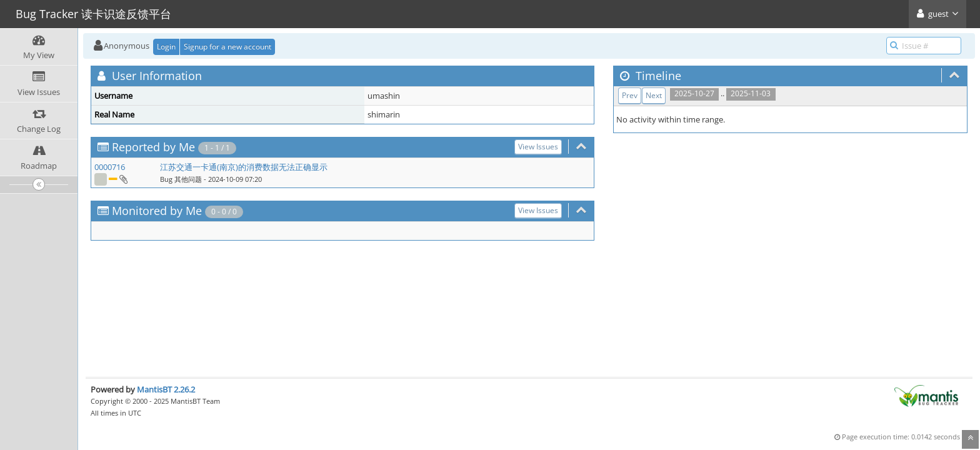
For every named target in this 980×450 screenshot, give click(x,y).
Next (654, 95)
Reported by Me (153, 147)
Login (166, 47)
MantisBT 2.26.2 (166, 389)
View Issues (538, 147)
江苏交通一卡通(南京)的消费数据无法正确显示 (244, 167)
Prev (630, 95)
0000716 (110, 167)
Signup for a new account (227, 47)
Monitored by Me (157, 211)
